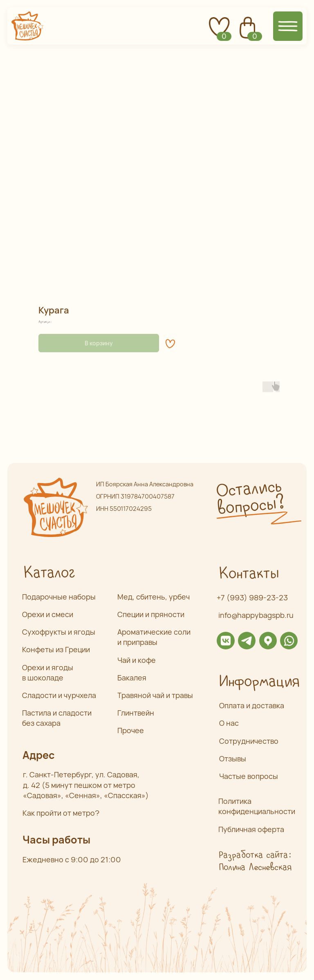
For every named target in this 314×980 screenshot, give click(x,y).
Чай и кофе (137, 660)
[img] (225, 641)
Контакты (248, 574)
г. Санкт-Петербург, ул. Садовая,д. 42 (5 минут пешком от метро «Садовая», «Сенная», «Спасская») (86, 785)
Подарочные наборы (59, 597)
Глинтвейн (136, 713)
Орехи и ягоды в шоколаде (48, 672)
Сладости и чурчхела (59, 695)
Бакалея (132, 678)
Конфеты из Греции (56, 649)
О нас (229, 723)
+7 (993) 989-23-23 (252, 597)
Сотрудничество (249, 741)
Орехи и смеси (48, 614)
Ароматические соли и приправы (154, 637)
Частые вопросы (249, 776)
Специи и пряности (151, 614)
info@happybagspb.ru (256, 615)
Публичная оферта (251, 829)
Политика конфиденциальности (257, 806)
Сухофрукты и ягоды (59, 632)
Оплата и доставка (252, 705)
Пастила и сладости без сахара (57, 718)
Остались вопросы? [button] (250, 498)
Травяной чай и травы (155, 695)
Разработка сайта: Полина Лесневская (255, 861)
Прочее (131, 730)
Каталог (49, 573)
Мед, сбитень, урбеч (154, 597)
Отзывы (233, 758)
